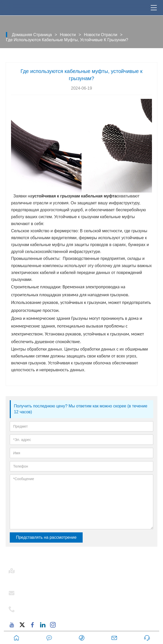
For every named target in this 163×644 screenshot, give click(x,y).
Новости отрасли (101, 35)
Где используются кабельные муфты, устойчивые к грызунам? (67, 40)
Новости (68, 35)
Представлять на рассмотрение (46, 537)
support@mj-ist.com (41, 598)
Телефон (31, 608)
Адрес (28, 569)
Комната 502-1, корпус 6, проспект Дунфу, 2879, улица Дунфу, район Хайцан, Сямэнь (87, 578)
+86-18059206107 (39, 614)
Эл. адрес (32, 592)
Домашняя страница (32, 35)
